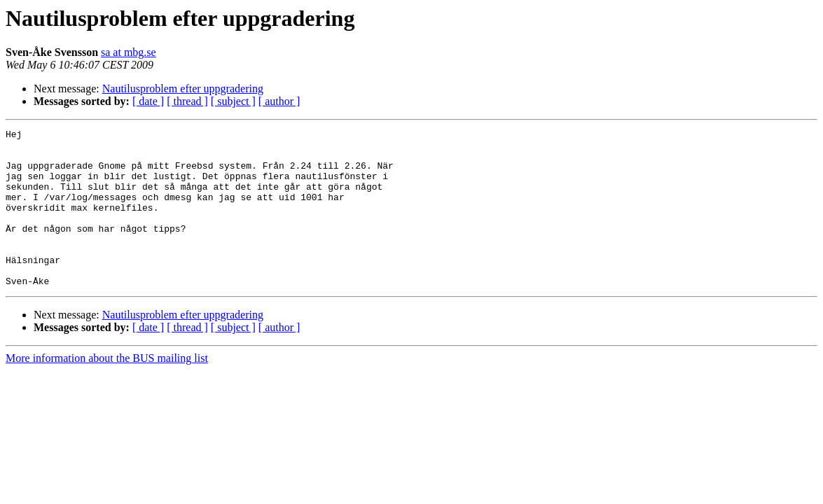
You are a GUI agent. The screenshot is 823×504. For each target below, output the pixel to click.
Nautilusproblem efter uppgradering (183, 89)
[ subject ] (233, 101)
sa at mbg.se (129, 52)
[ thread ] (187, 101)
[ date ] (148, 101)
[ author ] (279, 101)
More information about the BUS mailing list (107, 390)
